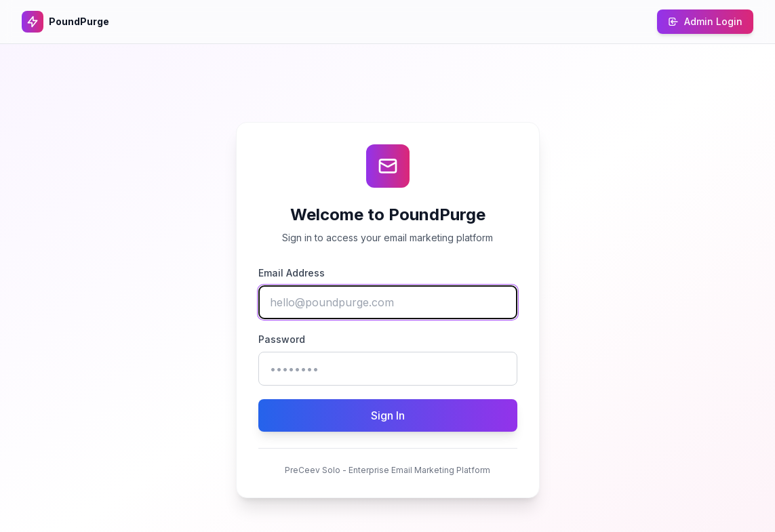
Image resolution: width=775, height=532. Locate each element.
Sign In (388, 415)
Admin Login (705, 21)
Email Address (292, 273)
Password (282, 339)
